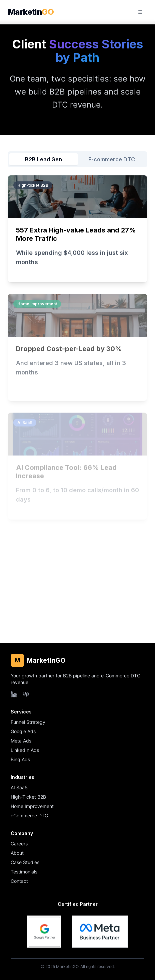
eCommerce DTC (29, 815)
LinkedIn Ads (25, 750)
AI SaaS (19, 787)
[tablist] (77, 159)
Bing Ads (20, 759)
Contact (19, 881)
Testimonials (24, 872)
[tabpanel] (77, 401)
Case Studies (25, 862)
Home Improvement (32, 806)
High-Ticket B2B (28, 797)
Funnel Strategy (28, 722)
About (17, 853)
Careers (19, 844)
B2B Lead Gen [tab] (43, 159)
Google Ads (23, 731)
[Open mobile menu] (140, 12)
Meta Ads (21, 741)
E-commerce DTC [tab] (112, 159)
